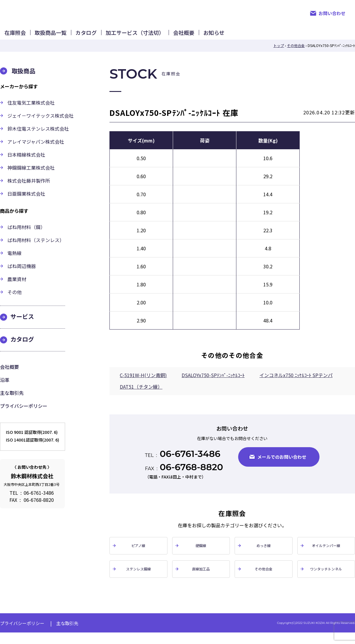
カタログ (138, 37)
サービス (22, 325)
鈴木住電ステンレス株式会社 (38, 137)
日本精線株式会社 (26, 163)
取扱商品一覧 (82, 37)
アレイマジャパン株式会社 (36, 150)
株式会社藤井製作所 (29, 189)
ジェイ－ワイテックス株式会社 (41, 124)
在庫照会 (25, 37)
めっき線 (264, 555)
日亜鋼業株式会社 (26, 202)
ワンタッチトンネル (326, 579)
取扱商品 (23, 80)
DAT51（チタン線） (141, 395)
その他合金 (263, 579)
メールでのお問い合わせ (282, 466)
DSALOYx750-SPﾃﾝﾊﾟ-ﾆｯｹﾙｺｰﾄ (213, 384)
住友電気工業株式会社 (31, 111)
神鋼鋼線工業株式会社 (31, 176)
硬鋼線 (201, 555)
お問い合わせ (332, 13)
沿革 (5, 389)
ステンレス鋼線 (138, 579)
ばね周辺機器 (22, 275)
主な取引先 (12, 402)
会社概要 (277, 37)
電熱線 (14, 262)
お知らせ (328, 37)
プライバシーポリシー (24, 415)
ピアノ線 (138, 555)
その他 (14, 301)
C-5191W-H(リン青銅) (143, 384)
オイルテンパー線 (326, 555)
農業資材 (17, 288)
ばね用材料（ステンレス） (36, 249)
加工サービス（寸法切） (207, 37)
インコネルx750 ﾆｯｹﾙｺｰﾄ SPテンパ (296, 384)
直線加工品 (201, 579)
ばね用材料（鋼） (26, 236)
